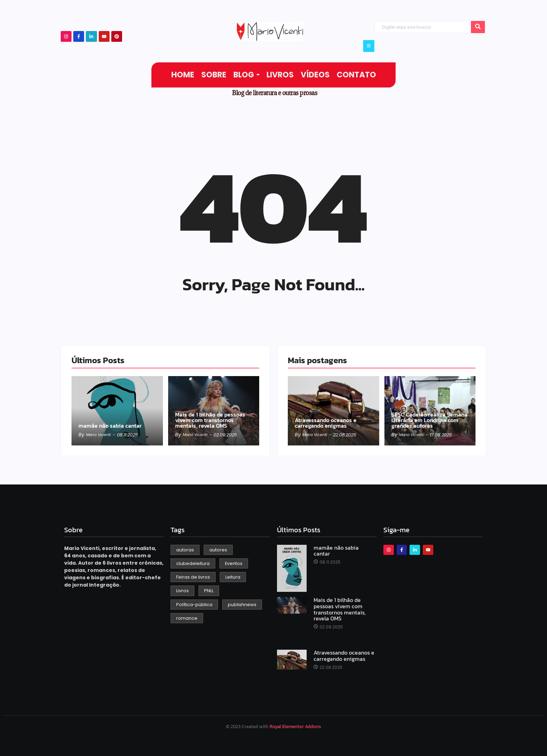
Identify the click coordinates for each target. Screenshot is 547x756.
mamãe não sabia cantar (109, 421)
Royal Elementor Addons (295, 727)
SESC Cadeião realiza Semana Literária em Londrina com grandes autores (430, 414)
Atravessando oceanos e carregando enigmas (333, 418)
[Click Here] (369, 46)
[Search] (423, 27)
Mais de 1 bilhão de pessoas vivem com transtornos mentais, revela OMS (211, 414)
